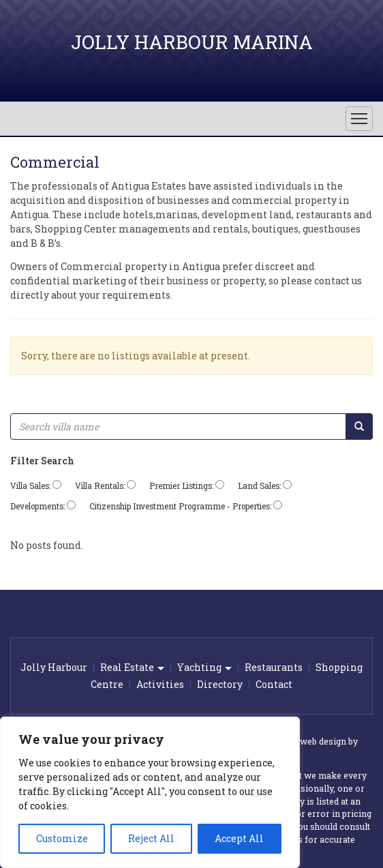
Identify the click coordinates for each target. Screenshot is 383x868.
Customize (62, 838)
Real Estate (132, 667)
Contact (274, 684)
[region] (150, 792)
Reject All (151, 838)
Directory (220, 684)
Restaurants (274, 667)
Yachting (204, 667)
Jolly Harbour (54, 667)
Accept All (239, 838)
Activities (160, 684)
